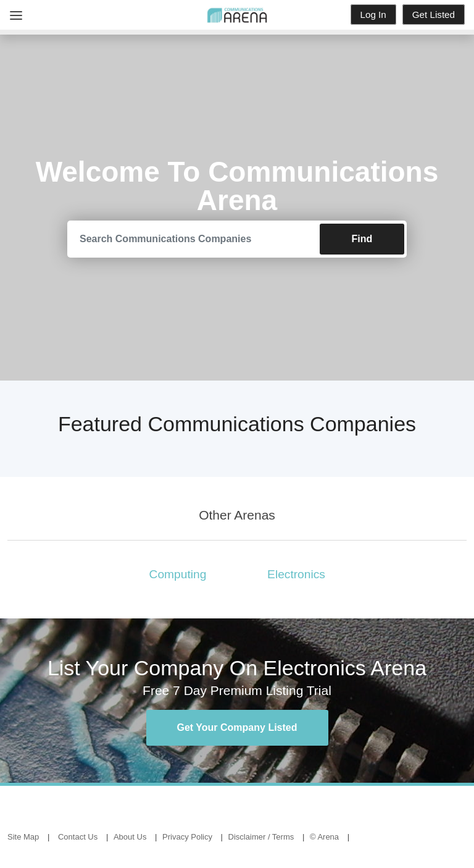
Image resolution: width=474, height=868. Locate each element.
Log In (373, 15)
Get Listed (434, 15)
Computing (178, 574)
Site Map (23, 837)
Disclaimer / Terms (261, 837)
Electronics (296, 574)
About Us (130, 837)
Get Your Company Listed (237, 727)
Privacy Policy (187, 837)
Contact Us (78, 837)
